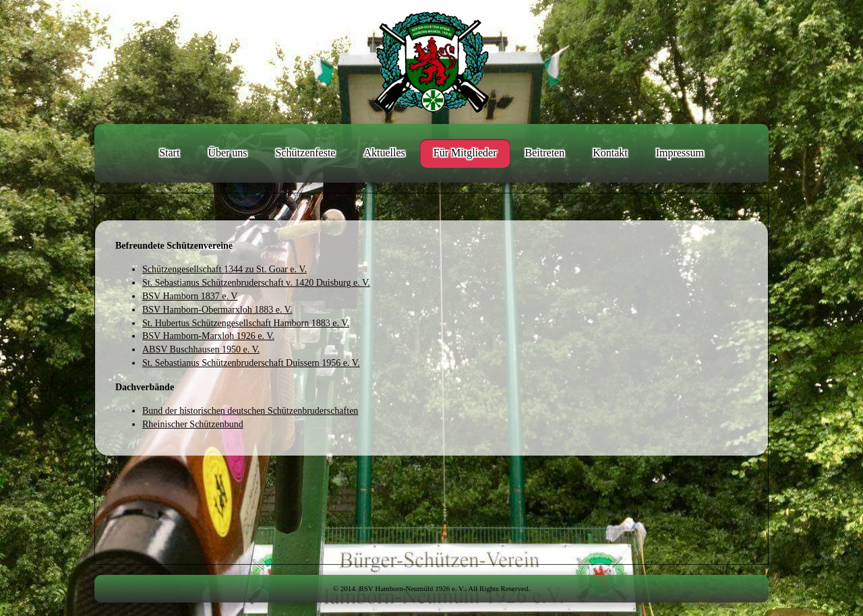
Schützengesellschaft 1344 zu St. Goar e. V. (225, 269)
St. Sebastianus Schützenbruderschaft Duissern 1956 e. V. (251, 363)
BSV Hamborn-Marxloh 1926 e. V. (208, 336)
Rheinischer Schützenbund (193, 424)
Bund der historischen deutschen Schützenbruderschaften (250, 411)
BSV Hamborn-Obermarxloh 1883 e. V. (217, 310)
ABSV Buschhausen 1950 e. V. (201, 349)
